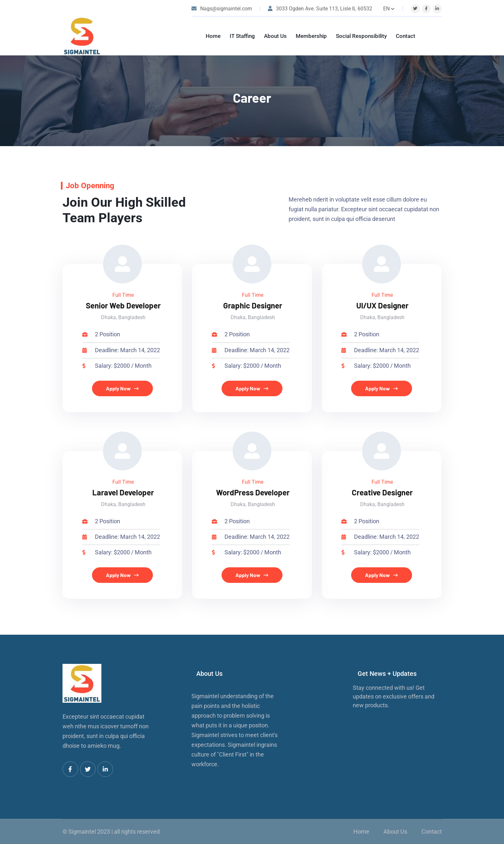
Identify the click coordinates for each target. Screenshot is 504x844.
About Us (275, 36)
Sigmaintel (82, 832)
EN (389, 9)
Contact (406, 36)
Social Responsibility (361, 36)
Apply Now (122, 388)
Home (213, 36)
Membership (311, 36)
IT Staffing (242, 36)
